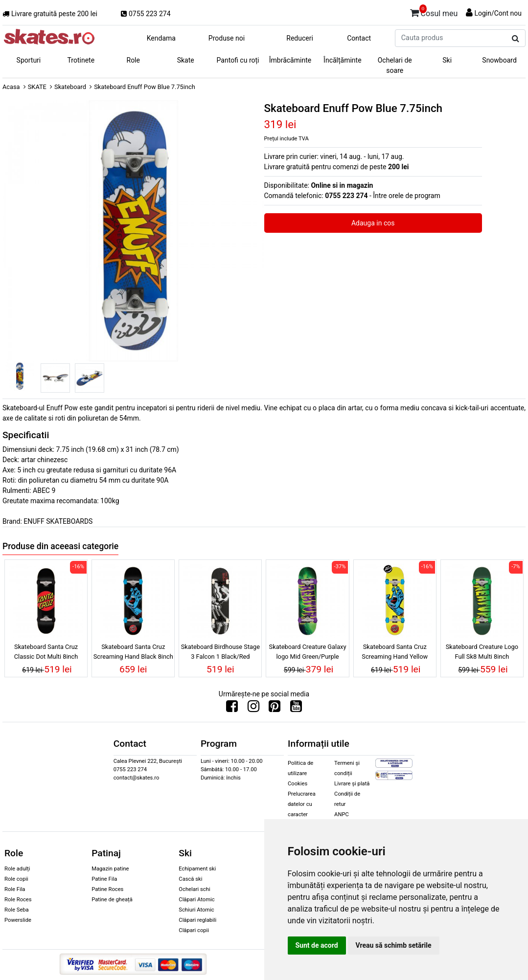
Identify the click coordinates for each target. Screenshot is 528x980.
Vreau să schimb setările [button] (394, 945)
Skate (186, 60)
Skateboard (70, 87)
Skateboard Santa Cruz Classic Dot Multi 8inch (46, 651)
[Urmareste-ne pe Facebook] (232, 709)
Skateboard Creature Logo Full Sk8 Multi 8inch (482, 651)
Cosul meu (434, 12)
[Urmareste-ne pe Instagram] (253, 709)
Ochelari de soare (395, 65)
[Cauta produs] (516, 39)
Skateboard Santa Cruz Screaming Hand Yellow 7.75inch (395, 653)
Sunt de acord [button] (317, 945)
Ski (447, 60)
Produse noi (227, 38)
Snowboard (499, 60)
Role (133, 60)
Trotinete (81, 60)
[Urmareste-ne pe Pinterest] (275, 709)
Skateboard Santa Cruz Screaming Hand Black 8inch (133, 651)
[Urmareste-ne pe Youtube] (296, 709)
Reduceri (300, 38)
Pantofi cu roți (238, 60)
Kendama (161, 38)
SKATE (37, 87)
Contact (359, 38)
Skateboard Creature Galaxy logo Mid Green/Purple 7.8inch (308, 653)
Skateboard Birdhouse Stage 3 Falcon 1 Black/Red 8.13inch (220, 653)
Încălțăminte (343, 60)
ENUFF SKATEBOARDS (58, 521)
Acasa (11, 87)
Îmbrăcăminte (290, 60)
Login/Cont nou (498, 13)
